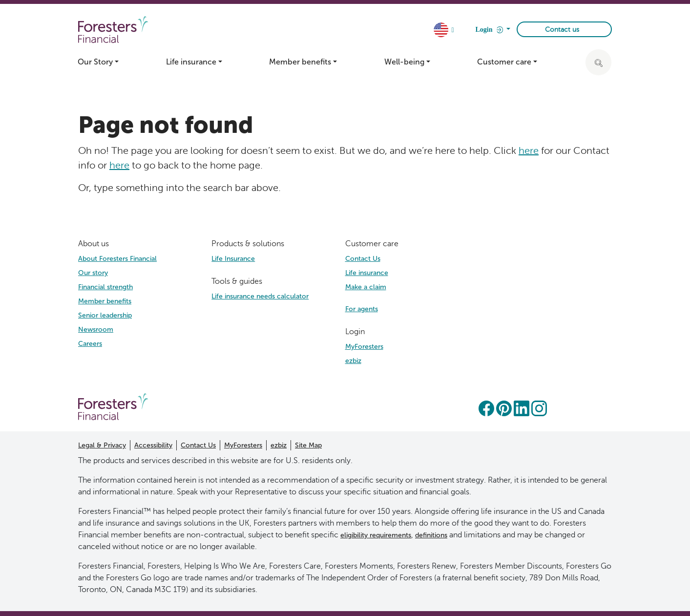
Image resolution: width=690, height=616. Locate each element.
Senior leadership (105, 315)
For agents (362, 309)
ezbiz (353, 361)
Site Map (308, 445)
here (529, 150)
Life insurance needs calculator (260, 296)
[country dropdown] (445, 31)
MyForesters (364, 347)
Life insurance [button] (191, 62)
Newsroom (96, 329)
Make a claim (366, 287)
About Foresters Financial (117, 259)
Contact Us (363, 259)
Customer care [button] (504, 62)
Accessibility (153, 445)
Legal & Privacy (102, 445)
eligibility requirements (376, 535)
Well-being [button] (404, 62)
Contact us (562, 30)
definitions (431, 535)
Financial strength (105, 287)
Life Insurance (233, 259)
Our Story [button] (95, 62)
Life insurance (367, 273)
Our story (93, 273)
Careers (90, 344)
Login (490, 30)
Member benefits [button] (300, 62)
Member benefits (105, 301)
